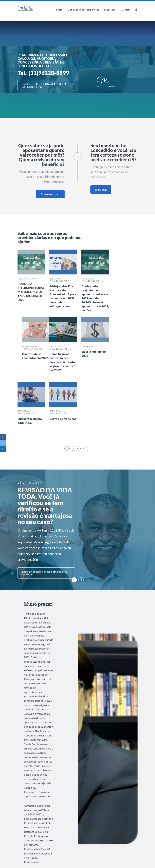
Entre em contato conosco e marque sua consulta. (45, 573)
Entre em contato (50, 194)
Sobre (59, 10)
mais (84, 448)
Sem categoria (27, 279)
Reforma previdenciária (59, 280)
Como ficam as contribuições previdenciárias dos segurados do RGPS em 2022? (63, 362)
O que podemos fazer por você (83, 10)
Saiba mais (101, 189)
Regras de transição (63, 419)
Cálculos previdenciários (92, 280)
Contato (126, 10)
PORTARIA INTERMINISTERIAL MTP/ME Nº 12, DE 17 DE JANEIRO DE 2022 (31, 292)
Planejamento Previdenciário (32, 348)
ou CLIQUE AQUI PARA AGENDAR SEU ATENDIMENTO (45, 85)
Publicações (110, 10)
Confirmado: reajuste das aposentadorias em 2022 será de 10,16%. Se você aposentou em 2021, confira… (95, 298)
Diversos (87, 346)
